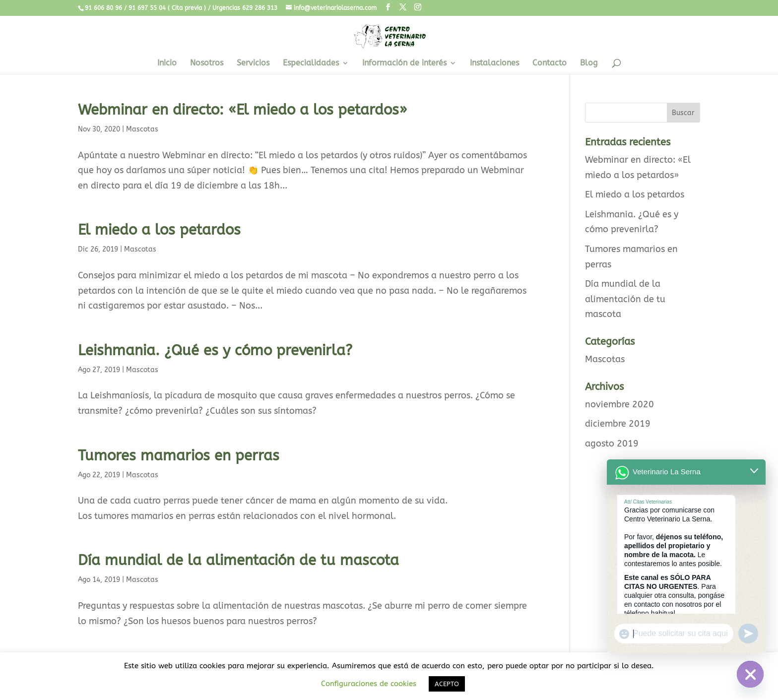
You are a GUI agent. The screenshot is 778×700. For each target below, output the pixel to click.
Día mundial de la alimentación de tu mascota (238, 560)
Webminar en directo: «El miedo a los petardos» (242, 110)
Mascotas (142, 129)
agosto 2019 (612, 444)
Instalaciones (494, 64)
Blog (589, 64)
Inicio (167, 64)
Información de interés (404, 64)
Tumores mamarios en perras (179, 456)
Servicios (253, 64)
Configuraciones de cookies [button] (369, 684)
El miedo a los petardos (159, 230)
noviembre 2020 (619, 404)
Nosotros (207, 64)
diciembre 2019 (618, 424)
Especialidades (311, 64)
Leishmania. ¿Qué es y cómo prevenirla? (215, 350)
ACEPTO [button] (447, 684)
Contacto (550, 64)
